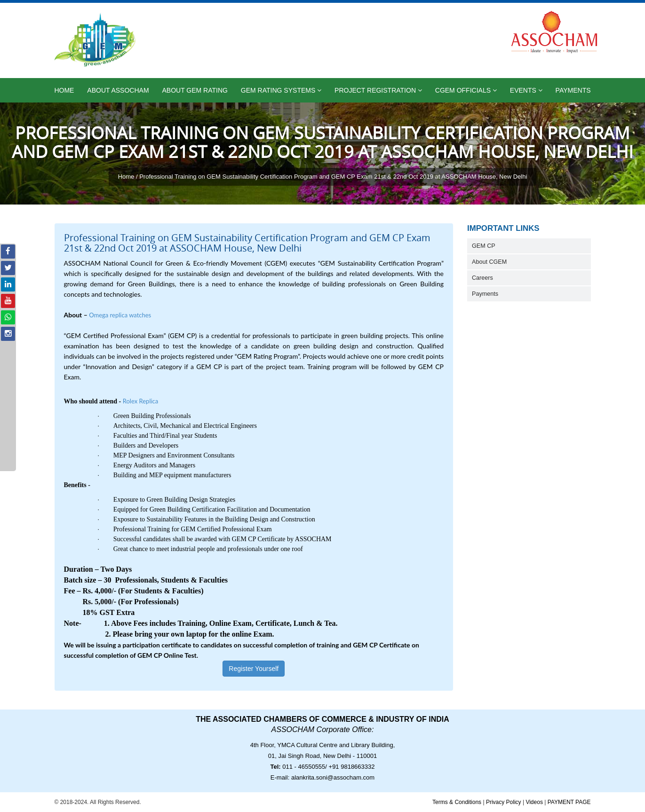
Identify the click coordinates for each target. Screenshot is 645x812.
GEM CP (484, 246)
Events (526, 90)
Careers (482, 278)
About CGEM (489, 262)
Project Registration (378, 90)
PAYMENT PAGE (569, 802)
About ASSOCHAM (118, 90)
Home (64, 90)
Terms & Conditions (457, 802)
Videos (534, 802)
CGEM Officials (466, 90)
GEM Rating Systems (281, 90)
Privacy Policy (504, 802)
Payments (573, 90)
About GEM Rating (195, 90)
